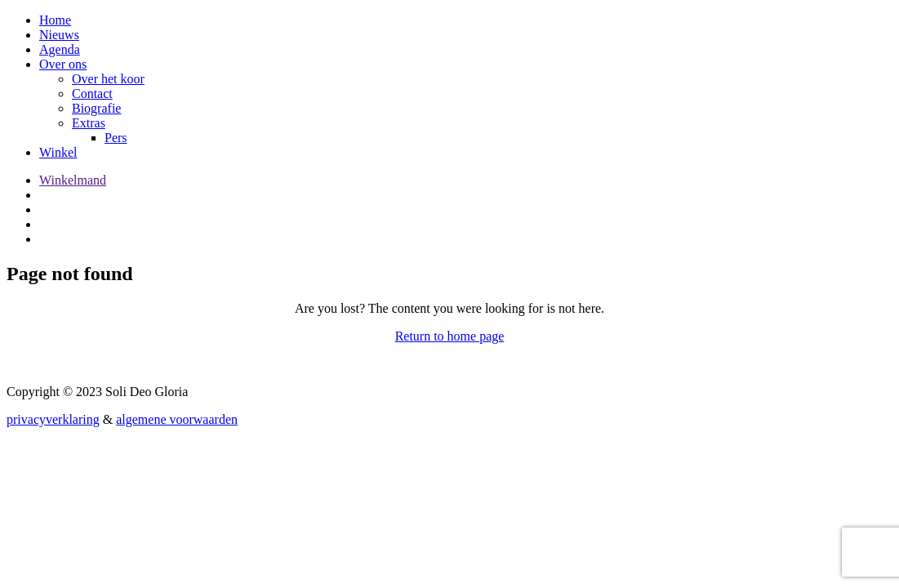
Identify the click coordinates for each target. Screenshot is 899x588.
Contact (92, 94)
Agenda (60, 49)
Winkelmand (73, 180)
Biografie (96, 108)
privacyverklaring (53, 419)
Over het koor (108, 79)
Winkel (58, 152)
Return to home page (450, 336)
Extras (89, 123)
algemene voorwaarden (177, 419)
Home (55, 20)
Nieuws (59, 35)
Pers (116, 138)
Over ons (63, 64)
